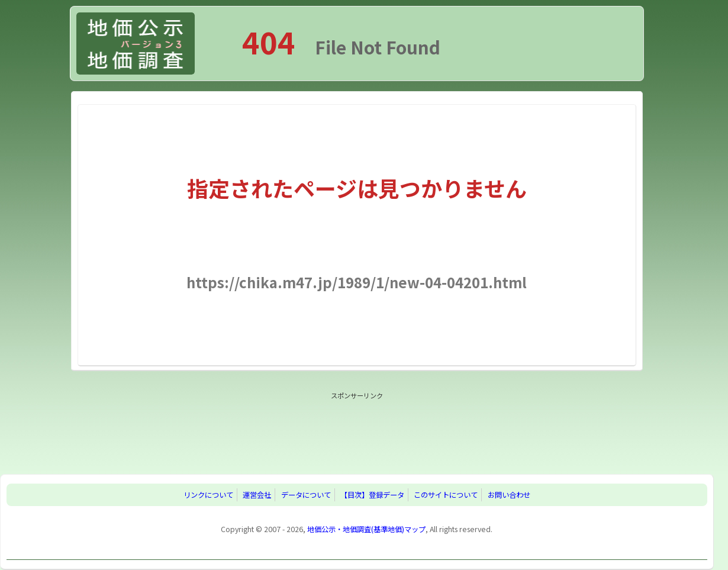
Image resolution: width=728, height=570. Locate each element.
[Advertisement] (357, 430)
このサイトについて (446, 495)
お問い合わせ (509, 495)
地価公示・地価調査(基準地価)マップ (366, 529)
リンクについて (208, 495)
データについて (306, 495)
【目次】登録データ (372, 495)
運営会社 (257, 495)
